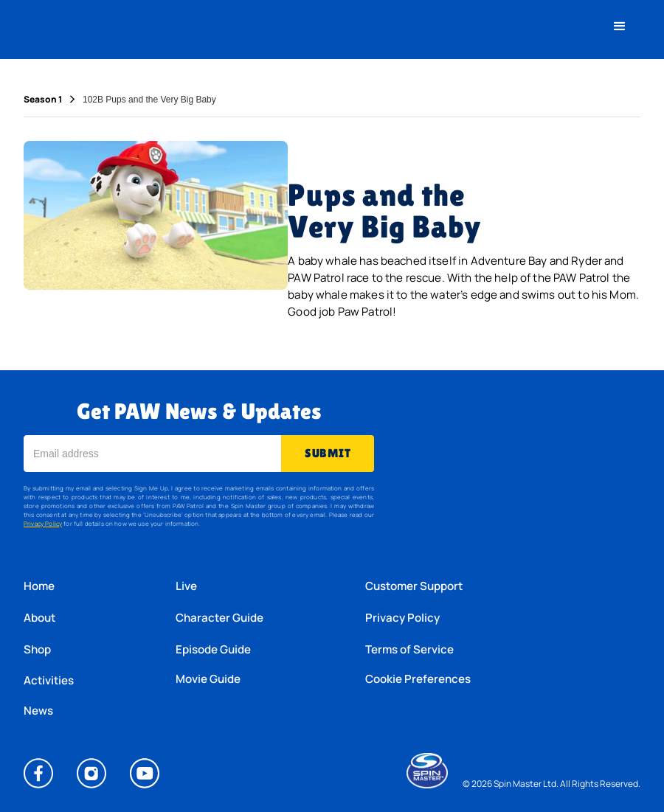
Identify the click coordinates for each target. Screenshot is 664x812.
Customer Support (414, 586)
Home (39, 586)
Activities (49, 680)
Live (186, 586)
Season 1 (43, 100)
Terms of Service (409, 649)
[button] (620, 27)
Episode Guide (213, 649)
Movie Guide (208, 679)
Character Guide (219, 618)
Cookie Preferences (418, 679)
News (38, 711)
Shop (37, 649)
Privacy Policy (43, 523)
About (39, 618)
